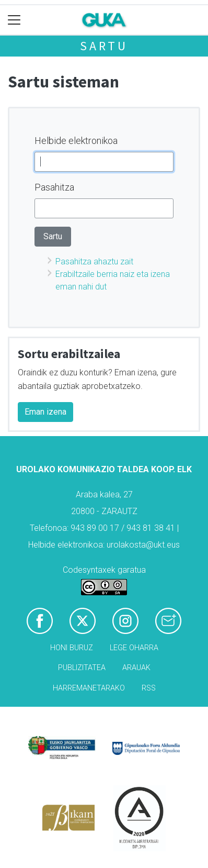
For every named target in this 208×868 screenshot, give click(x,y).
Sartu (104, 46)
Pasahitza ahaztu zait (94, 261)
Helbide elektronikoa (76, 141)
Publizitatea (82, 668)
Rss (149, 688)
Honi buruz (72, 648)
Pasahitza (54, 187)
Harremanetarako (89, 688)
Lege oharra (134, 648)
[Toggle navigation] (14, 20)
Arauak (136, 668)
